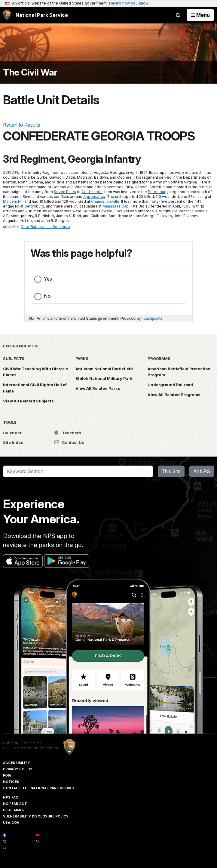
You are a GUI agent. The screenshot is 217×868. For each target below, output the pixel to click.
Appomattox (94, 197)
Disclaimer (14, 810)
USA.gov (11, 823)
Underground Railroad (170, 385)
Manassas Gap (116, 206)
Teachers (68, 433)
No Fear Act (15, 804)
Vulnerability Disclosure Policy (36, 816)
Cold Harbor (92, 192)
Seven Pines (65, 192)
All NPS (202, 471)
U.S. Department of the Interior (31, 748)
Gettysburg (34, 206)
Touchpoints (152, 318)
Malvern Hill (13, 201)
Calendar (12, 433)
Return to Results (22, 125)
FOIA (7, 775)
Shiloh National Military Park (104, 378)
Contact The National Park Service (39, 788)
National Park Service (22, 743)
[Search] (78, 472)
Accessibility (17, 763)
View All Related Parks (98, 388)
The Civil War (30, 72)
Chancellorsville (105, 201)
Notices (11, 782)
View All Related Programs (174, 395)
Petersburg (158, 192)
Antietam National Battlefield (104, 369)
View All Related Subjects (28, 401)
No (47, 296)
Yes (48, 279)
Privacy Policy (18, 769)
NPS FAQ (11, 797)
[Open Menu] (200, 15)
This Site (171, 471)
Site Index (13, 442)
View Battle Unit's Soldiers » (46, 227)
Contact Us (69, 442)
